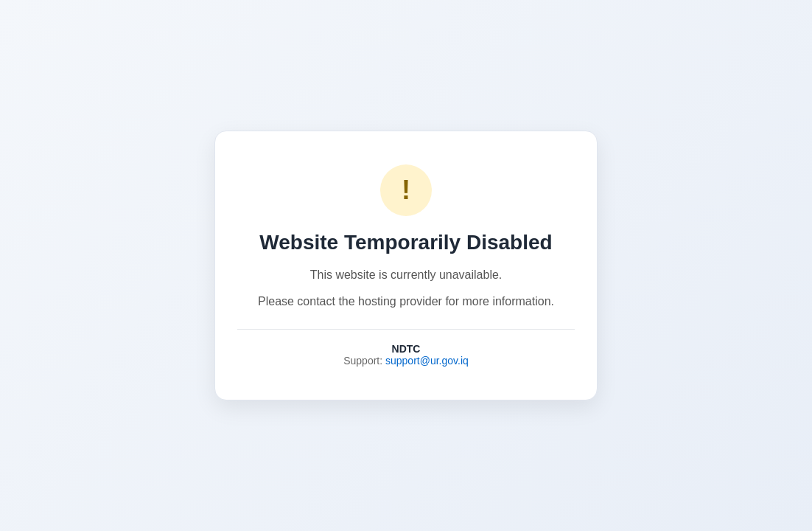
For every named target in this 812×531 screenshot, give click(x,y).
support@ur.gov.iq (427, 361)
